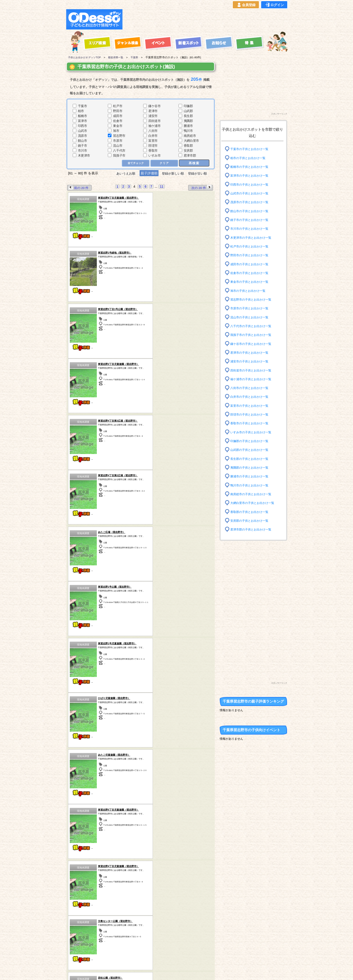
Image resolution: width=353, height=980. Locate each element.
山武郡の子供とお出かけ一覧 (251, 450)
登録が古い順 (200, 173)
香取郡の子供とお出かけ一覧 (251, 512)
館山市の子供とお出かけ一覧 (251, 211)
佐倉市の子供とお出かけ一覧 (251, 273)
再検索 (194, 163)
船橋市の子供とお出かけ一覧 (251, 167)
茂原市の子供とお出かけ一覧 (251, 202)
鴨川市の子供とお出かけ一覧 (251, 485)
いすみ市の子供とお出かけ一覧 (252, 432)
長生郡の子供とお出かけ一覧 (251, 459)
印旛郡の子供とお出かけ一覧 (251, 441)
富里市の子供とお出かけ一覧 (251, 406)
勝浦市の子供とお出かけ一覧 (251, 476)
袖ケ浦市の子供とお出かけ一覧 (252, 379)
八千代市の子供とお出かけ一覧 (252, 326)
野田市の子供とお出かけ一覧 (251, 255)
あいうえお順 (124, 173)
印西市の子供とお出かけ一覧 (251, 184)
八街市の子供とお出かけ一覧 (251, 388)
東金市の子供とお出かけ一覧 (251, 282)
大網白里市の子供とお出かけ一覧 (254, 503)
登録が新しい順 (173, 173)
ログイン (274, 5)
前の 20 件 (79, 188)
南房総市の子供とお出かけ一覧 (252, 494)
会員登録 (246, 5)
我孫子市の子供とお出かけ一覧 (252, 335)
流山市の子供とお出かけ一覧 (251, 317)
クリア (164, 163)
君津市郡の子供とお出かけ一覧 (252, 529)
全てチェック (135, 163)
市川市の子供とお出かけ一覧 (251, 229)
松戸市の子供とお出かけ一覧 (251, 246)
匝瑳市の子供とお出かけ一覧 (251, 415)
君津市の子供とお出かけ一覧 (251, 353)
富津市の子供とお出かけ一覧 (251, 176)
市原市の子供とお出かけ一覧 (251, 308)
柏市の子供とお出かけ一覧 (249, 158)
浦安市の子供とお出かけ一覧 (251, 361)
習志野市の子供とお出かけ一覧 (252, 300)
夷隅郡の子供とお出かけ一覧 (251, 468)
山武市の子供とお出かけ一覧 (251, 193)
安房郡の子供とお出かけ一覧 (251, 521)
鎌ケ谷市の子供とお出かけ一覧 (252, 344)
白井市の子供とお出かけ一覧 (251, 397)
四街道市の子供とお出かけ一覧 (252, 370)
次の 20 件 (201, 188)
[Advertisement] (206, 19)
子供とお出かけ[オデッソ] (158, 971)
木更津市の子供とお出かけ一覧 (252, 237)
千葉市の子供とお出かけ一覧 (251, 149)
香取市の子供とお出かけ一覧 (251, 423)
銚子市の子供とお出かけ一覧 (251, 220)
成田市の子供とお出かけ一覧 (251, 264)
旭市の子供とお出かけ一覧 (249, 291)
